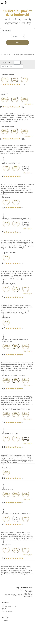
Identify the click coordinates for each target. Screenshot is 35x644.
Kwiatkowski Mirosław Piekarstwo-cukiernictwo (15, 340)
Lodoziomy (6, 467)
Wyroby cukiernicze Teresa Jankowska (16, 219)
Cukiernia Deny (8, 489)
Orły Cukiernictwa (5, 55)
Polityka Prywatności (7, 611)
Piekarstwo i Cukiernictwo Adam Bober (17, 514)
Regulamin (5, 610)
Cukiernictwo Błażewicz (11, 163)
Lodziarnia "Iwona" (8, 126)
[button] (17, 104)
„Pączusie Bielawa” (9, 253)
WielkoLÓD (5, 94)
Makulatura (7, 545)
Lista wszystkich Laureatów (9, 607)
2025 (17, 63)
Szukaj (17, 42)
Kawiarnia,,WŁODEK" (10, 434)
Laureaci (4, 605)
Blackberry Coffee (7, 75)
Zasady (4, 608)
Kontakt (6, 620)
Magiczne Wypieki (9, 284)
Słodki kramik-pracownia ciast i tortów (16, 409)
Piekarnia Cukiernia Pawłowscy (14, 375)
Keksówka (6, 197)
